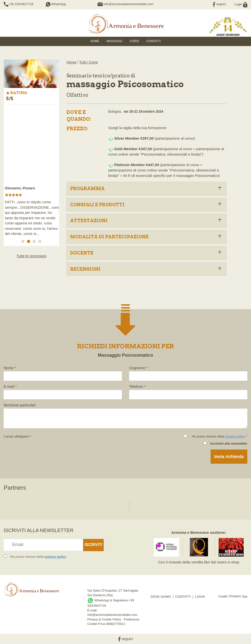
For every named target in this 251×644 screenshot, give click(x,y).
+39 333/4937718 (21, 4)
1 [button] (24, 242)
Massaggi (114, 41)
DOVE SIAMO (161, 597)
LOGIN (200, 597)
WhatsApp (56, 4)
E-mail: (92, 610)
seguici (219, 4)
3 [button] (35, 242)
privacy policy (235, 436)
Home (71, 62)
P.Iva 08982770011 (112, 624)
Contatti (153, 41)
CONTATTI (183, 597)
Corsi (134, 41)
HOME (95, 41)
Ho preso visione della (38, 557)
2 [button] (29, 242)
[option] (31, 173)
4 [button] (41, 242)
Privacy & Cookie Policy (104, 619)
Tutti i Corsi (88, 62)
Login (241, 4)
